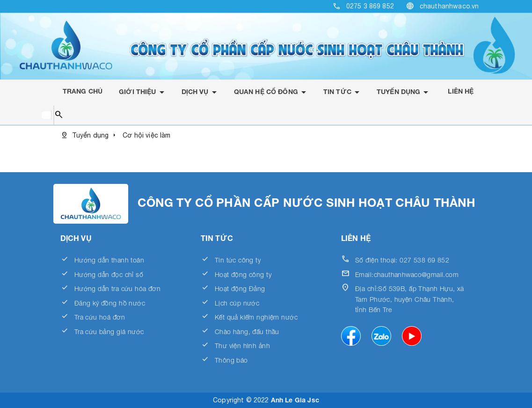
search (59, 115)
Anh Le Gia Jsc (295, 400)
